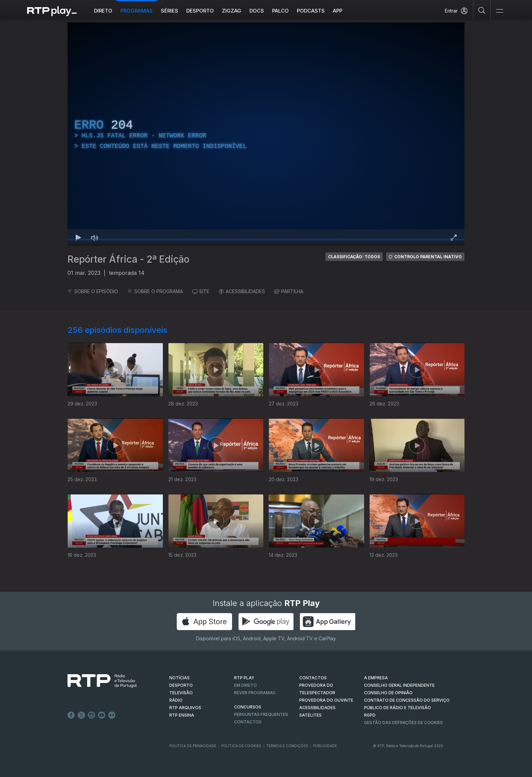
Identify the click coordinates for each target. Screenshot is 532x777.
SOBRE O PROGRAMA (155, 291)
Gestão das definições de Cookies (403, 723)
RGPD (370, 715)
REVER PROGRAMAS (255, 693)
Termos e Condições (287, 746)
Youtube (102, 715)
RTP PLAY (244, 678)
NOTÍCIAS (179, 678)
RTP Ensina (182, 715)
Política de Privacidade (193, 746)
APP (338, 11)
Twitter (81, 715)
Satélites (310, 715)
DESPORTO (181, 685)
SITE (201, 291)
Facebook (71, 715)
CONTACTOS (313, 678)
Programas (137, 11)
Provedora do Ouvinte (326, 700)
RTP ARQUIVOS (185, 708)
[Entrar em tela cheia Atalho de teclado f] (454, 238)
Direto (103, 11)
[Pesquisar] (482, 10)
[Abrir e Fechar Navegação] (499, 11)
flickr (112, 715)
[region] (266, 134)
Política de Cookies (241, 746)
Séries (169, 11)
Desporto (200, 11)
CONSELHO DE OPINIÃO (388, 693)
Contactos (248, 722)
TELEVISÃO (181, 693)
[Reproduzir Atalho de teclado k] (78, 238)
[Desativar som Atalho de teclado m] (95, 238)
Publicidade (325, 746)
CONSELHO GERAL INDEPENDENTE (399, 685)
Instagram (92, 715)
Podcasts (311, 11)
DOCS (257, 11)
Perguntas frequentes (261, 714)
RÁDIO (176, 700)
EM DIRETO (245, 685)
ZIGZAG (232, 11)
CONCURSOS (248, 707)
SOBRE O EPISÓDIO (93, 291)
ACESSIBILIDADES (242, 291)
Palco (280, 11)
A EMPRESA (376, 678)
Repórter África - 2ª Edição (128, 259)
